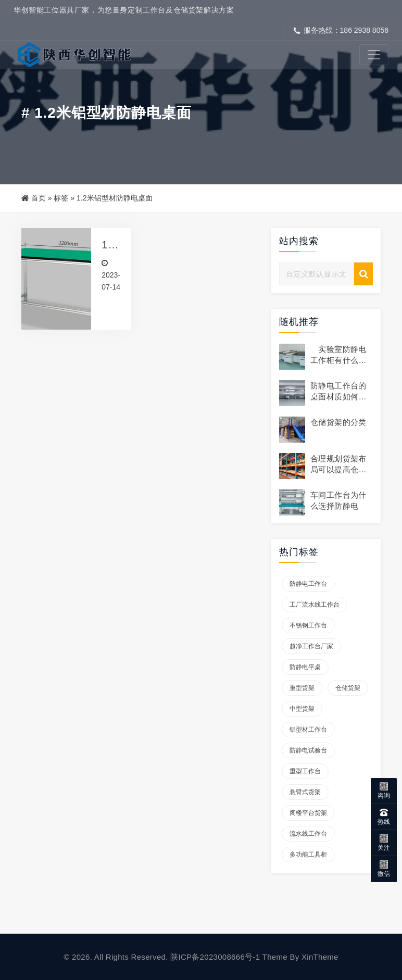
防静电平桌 (305, 667)
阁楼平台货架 (308, 813)
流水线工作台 (308, 834)
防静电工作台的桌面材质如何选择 (338, 397)
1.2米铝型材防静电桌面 (110, 245)
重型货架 (302, 688)
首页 (39, 198)
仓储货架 (348, 688)
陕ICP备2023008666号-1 (215, 957)
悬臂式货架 (305, 792)
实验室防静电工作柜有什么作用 (338, 360)
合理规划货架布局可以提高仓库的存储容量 (338, 469)
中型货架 (302, 709)
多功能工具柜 (308, 855)
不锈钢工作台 (308, 625)
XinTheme (320, 957)
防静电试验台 (308, 750)
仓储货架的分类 (338, 422)
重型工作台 (305, 771)
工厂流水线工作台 (315, 605)
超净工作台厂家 (311, 646)
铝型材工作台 (308, 730)
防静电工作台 (308, 584)
